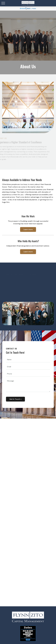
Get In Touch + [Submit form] (15, 399)
